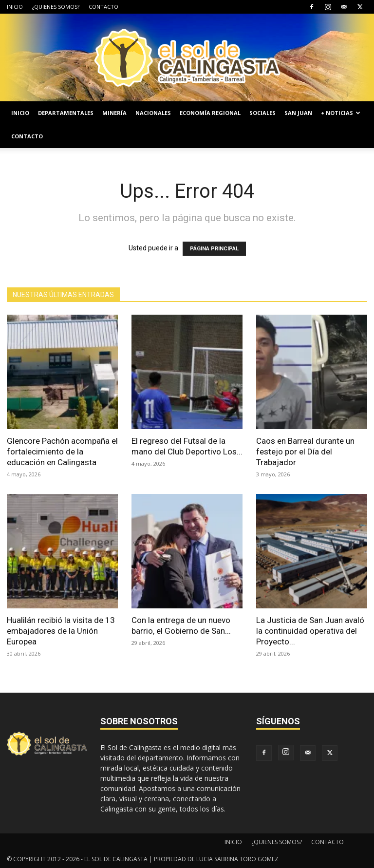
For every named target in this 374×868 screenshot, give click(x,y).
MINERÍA (114, 113)
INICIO (15, 7)
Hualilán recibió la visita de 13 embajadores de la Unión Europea (61, 631)
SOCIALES (262, 113)
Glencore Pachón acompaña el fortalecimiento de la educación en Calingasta (62, 452)
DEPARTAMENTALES (66, 113)
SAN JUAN (298, 113)
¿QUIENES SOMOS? (56, 7)
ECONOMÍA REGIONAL (210, 113)
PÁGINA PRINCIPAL (214, 249)
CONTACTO (103, 7)
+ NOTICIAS (341, 113)
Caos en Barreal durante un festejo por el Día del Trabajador (305, 452)
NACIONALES (153, 113)
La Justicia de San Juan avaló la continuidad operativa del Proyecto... (310, 631)
